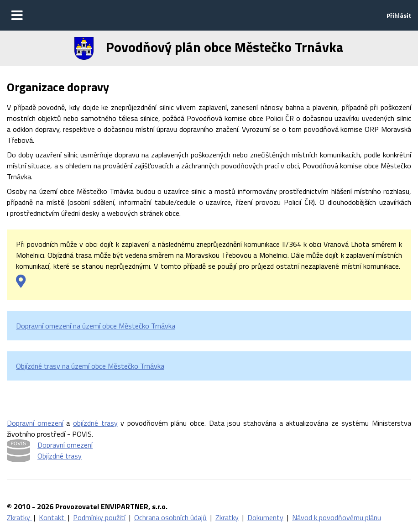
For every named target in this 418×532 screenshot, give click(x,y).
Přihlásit (399, 15)
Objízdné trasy (60, 456)
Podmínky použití (99, 517)
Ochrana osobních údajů (170, 517)
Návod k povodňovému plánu (337, 517)
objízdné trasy (95, 423)
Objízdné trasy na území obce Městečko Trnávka (90, 366)
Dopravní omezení (35, 423)
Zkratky (19, 517)
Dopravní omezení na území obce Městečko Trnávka (96, 326)
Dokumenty (265, 517)
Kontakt (52, 517)
